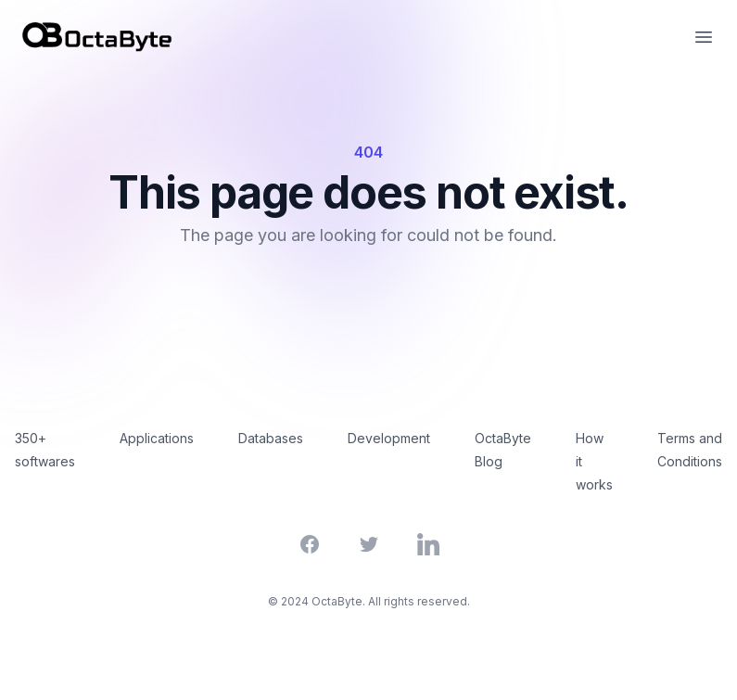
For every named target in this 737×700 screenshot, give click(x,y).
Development (389, 438)
